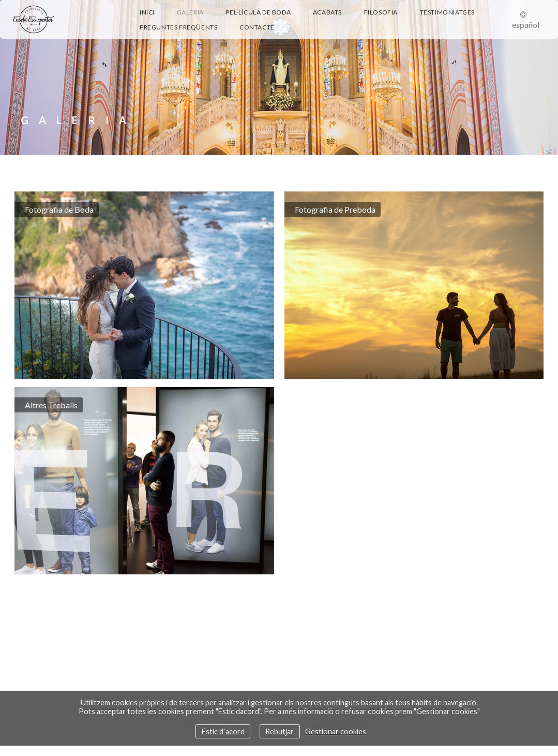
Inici (147, 12)
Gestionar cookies (336, 731)
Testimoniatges (447, 12)
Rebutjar (280, 731)
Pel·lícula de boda (258, 12)
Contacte (257, 27)
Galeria (190, 12)
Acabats (327, 12)
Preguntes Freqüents (178, 27)
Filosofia (381, 12)
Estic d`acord (223, 731)
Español (526, 25)
